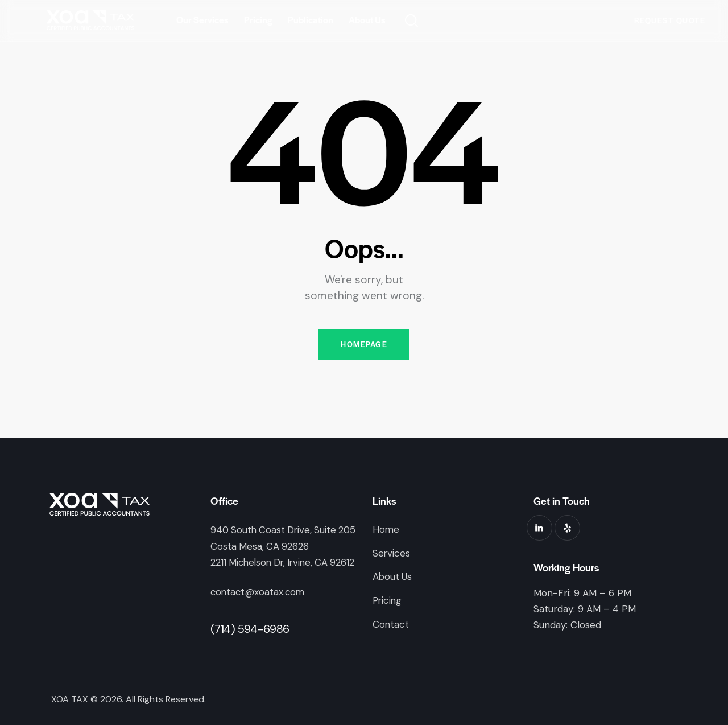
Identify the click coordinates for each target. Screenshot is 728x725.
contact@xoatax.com (259, 592)
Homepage (364, 345)
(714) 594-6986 (250, 628)
